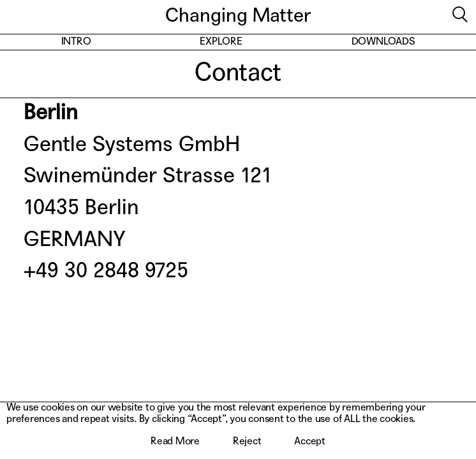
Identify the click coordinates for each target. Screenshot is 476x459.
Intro (76, 42)
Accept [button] (310, 441)
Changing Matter (238, 17)
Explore (221, 42)
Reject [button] (247, 441)
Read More (175, 441)
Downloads (383, 42)
